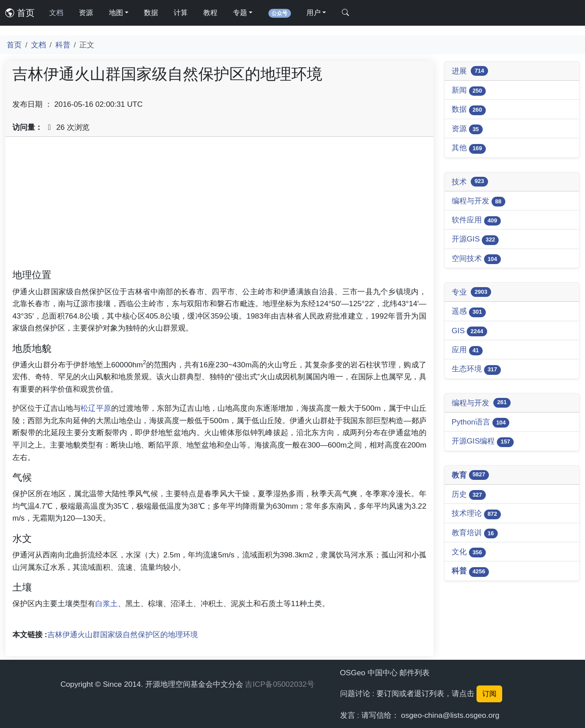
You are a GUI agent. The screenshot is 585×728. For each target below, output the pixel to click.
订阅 (489, 694)
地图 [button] (116, 13)
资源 (86, 13)
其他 (469, 148)
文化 (469, 552)
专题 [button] (240, 13)
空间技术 (476, 259)
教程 (210, 13)
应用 (467, 350)
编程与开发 (478, 201)
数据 (151, 13)
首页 (20, 13)
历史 (469, 495)
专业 (471, 292)
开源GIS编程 (483, 442)
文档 (56, 13)
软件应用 (476, 220)
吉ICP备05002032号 (279, 684)
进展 (470, 71)
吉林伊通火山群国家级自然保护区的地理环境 (123, 635)
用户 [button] (314, 13)
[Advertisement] (219, 206)
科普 (63, 45)
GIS (469, 331)
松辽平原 (96, 408)
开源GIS (475, 239)
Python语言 (481, 422)
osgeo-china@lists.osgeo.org (450, 715)
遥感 (469, 312)
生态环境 (476, 369)
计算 (181, 13)
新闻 (469, 91)
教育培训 (475, 533)
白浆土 (107, 603)
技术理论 (476, 514)
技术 (470, 182)
